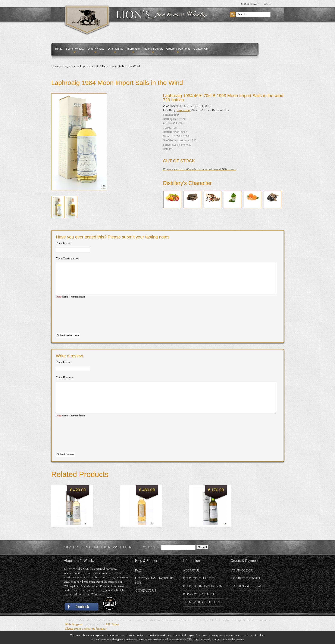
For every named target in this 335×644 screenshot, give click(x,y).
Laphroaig (184, 111)
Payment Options (245, 592)
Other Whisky (96, 49)
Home (59, 49)
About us (191, 584)
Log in (267, 4)
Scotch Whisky (75, 49)
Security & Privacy (248, 600)
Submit (202, 560)
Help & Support (153, 49)
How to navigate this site (154, 594)
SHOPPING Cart (250, 4)
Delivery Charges (199, 592)
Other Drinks (115, 49)
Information (133, 49)
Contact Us (201, 49)
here (220, 640)
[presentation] (88, 322)
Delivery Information (203, 600)
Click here (194, 640)
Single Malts (70, 67)
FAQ (138, 584)
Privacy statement (199, 607)
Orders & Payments (178, 49)
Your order (242, 584)
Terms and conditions (203, 615)
